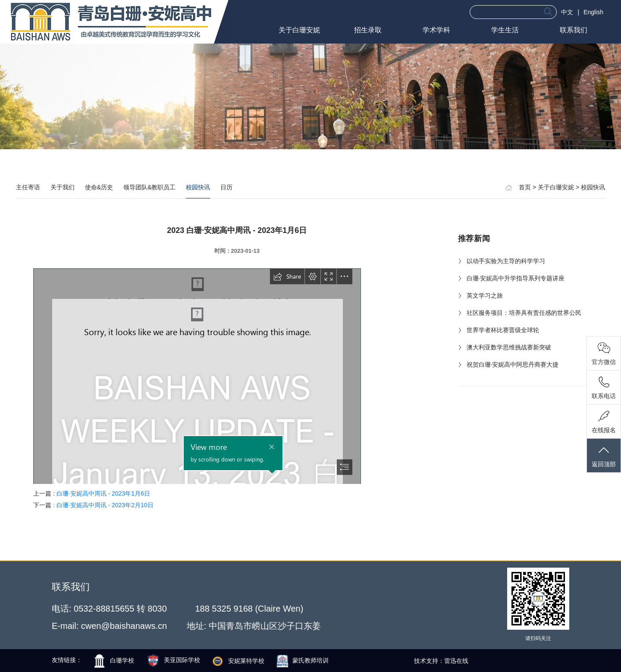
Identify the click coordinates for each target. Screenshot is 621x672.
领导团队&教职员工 (149, 187)
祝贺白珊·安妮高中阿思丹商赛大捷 (508, 364)
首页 (525, 187)
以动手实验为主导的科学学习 (502, 261)
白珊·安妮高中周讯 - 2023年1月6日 (103, 493)
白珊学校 (114, 660)
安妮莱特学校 (238, 661)
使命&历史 (99, 187)
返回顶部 (604, 456)
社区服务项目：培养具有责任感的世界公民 (520, 313)
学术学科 (436, 30)
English (593, 12)
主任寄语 (28, 187)
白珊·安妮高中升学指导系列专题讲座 (511, 278)
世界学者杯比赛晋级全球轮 (499, 330)
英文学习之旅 (480, 295)
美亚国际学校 (174, 660)
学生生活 (505, 30)
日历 (226, 187)
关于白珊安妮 (299, 30)
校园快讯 (198, 187)
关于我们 (63, 187)
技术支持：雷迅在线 (441, 661)
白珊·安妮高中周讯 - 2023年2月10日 (105, 505)
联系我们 (574, 30)
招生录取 (368, 30)
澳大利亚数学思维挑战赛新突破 (505, 347)
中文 (567, 12)
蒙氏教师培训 (303, 660)
